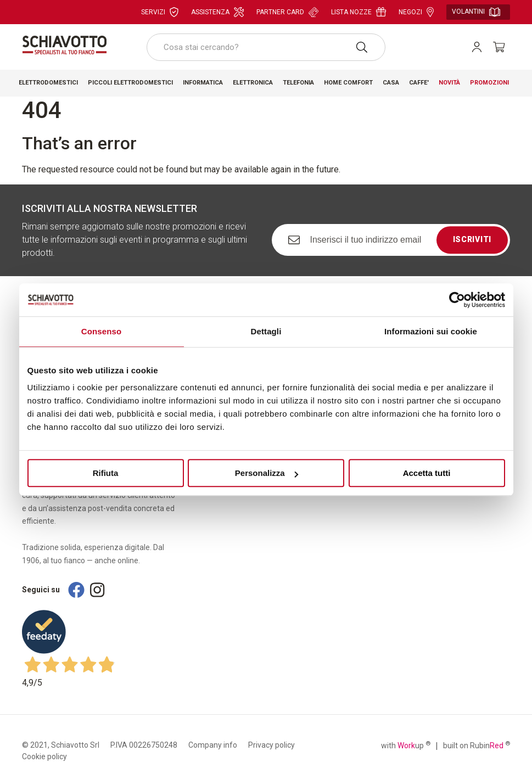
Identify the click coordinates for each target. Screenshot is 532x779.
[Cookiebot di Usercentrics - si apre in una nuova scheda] (457, 300)
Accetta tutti (427, 473)
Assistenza (217, 12)
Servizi (160, 12)
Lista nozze (359, 12)
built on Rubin (477, 745)
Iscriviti (472, 240)
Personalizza (267, 473)
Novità (449, 83)
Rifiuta (106, 473)
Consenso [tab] (101, 331)
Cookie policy (44, 756)
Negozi (416, 12)
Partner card (287, 12)
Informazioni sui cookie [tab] (431, 331)
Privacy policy (271, 745)
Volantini (476, 12)
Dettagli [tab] (266, 331)
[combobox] (266, 47)
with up (406, 745)
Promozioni (489, 83)
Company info (213, 745)
